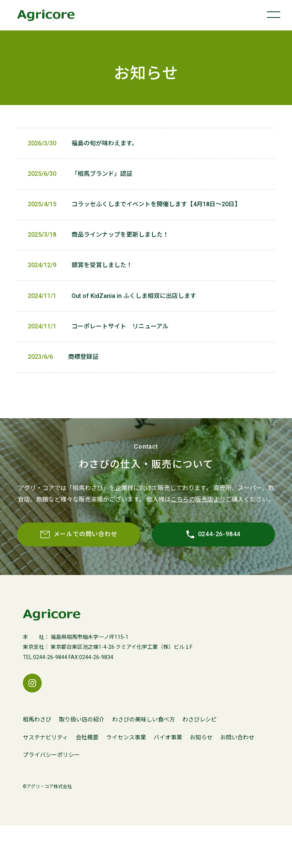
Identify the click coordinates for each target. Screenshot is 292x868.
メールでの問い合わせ (65, 577)
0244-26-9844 (171, 577)
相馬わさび (37, 763)
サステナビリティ (45, 780)
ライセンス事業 (126, 780)
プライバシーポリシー (51, 798)
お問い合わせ (237, 780)
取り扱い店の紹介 (82, 763)
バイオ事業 (168, 780)
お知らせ (201, 780)
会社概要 (87, 780)
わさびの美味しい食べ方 (144, 763)
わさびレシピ (200, 763)
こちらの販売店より (198, 534)
